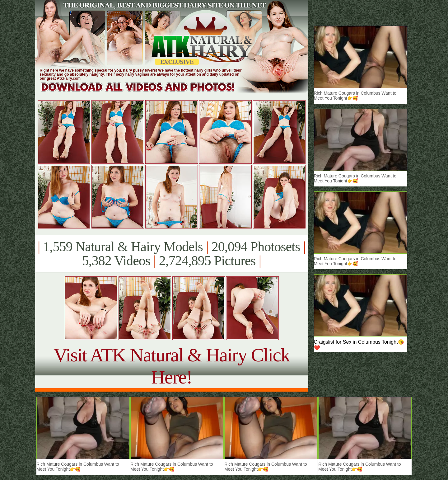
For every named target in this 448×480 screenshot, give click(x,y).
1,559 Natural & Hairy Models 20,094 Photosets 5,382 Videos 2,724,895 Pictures (172, 254)
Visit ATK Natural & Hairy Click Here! (172, 366)
